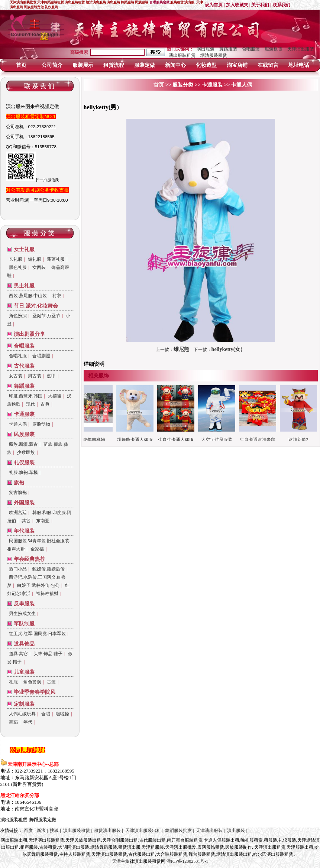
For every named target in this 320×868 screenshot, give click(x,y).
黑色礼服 (18, 267)
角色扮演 (18, 316)
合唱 (46, 714)
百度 (28, 830)
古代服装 (24, 366)
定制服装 (24, 704)
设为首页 (214, 5)
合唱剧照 (41, 356)
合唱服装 (251, 49)
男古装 (35, 376)
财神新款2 (301, 440)
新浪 (41, 830)
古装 (51, 682)
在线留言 (268, 65)
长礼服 (16, 259)
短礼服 (35, 259)
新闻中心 (175, 65)
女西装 (39, 267)
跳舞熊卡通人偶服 (137, 440)
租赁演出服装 (107, 830)
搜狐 (54, 830)
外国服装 (24, 503)
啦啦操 (62, 714)
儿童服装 (24, 672)
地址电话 (299, 65)
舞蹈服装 (228, 49)
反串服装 (24, 604)
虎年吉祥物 (96, 440)
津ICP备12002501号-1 (188, 861)
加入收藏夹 (237, 5)
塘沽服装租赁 (214, 55)
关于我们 (260, 5)
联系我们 (281, 5)
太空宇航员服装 (219, 440)
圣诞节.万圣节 (46, 316)
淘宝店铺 (237, 65)
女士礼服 (24, 249)
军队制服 (24, 624)
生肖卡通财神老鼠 (260, 440)
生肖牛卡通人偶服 (178, 440)
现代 (30, 404)
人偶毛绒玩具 (22, 714)
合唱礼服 (18, 356)
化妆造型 (206, 65)
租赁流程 (114, 65)
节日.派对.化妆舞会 (36, 306)
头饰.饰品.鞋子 (48, 654)
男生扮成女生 (22, 614)
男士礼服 (24, 286)
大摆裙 (55, 396)
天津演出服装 (301, 49)
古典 (45, 404)
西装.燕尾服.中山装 (28, 296)
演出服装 (206, 49)
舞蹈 (13, 722)
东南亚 (43, 521)
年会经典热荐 (29, 559)
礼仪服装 (24, 463)
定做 (43, 820)
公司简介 (52, 65)
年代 (28, 722)
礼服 (13, 682)
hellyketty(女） (229, 349)
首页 (21, 65)
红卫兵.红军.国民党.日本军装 (37, 634)
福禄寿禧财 (47, 594)
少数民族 (26, 452)
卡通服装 (24, 414)
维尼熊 (181, 349)
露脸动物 (41, 424)
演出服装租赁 (182, 55)
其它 (26, 521)
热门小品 (18, 569)
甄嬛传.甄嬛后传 (49, 569)
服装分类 (183, 85)
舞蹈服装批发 (178, 830)
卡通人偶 (18, 424)
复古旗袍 (18, 492)
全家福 (37, 549)
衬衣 (57, 296)
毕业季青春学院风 (35, 692)
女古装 (16, 376)
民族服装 (24, 434)
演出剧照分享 (29, 334)
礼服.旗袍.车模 (23, 472)
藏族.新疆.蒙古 (23, 444)
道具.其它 (18, 654)
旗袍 (19, 483)
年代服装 (24, 531)
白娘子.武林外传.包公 (38, 585)
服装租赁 (274, 49)
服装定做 (145, 65)
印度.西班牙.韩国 (26, 396)
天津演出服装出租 (143, 830)
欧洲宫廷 (18, 513)
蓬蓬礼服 (56, 259)
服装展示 (83, 65)
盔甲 (51, 376)
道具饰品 (24, 644)
